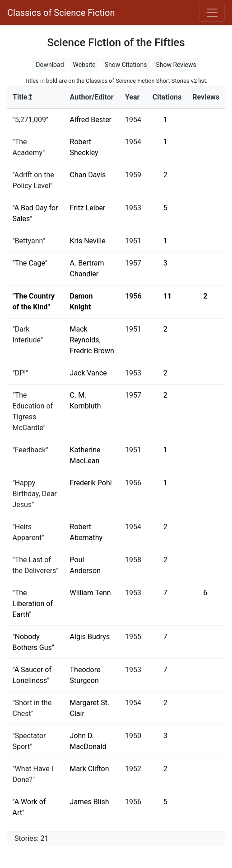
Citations (167, 97)
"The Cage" (30, 263)
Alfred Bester (91, 120)
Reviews (206, 97)
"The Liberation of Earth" (33, 604)
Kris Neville (88, 241)
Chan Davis (88, 175)
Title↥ (23, 97)
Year (132, 97)
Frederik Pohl (91, 483)
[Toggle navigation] (212, 13)
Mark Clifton (90, 769)
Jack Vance (88, 373)
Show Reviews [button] (176, 65)
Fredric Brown (92, 351)
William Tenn (90, 593)
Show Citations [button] (126, 65)
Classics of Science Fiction (61, 13)
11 (167, 296)
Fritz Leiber (88, 208)
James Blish (90, 802)
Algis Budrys (90, 637)
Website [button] (84, 65)
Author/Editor (92, 97)
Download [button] (50, 65)
